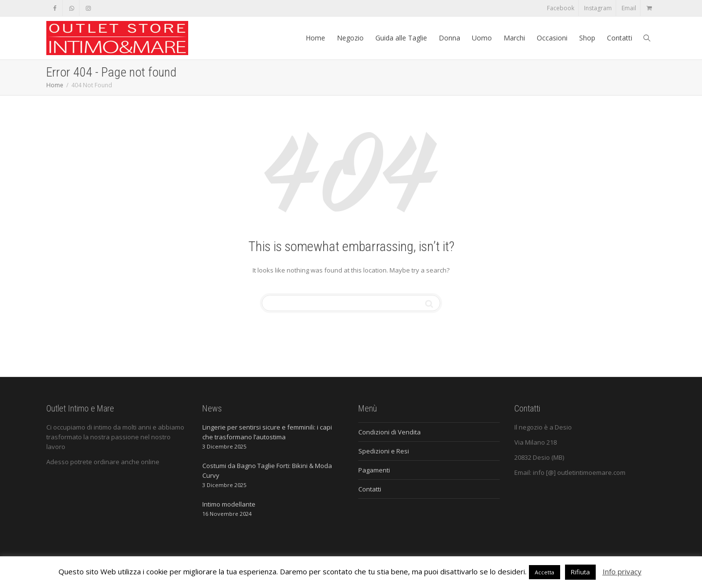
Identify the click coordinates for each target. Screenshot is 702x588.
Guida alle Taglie (401, 38)
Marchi (514, 38)
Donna (449, 38)
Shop (587, 38)
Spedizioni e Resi (384, 451)
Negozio (350, 38)
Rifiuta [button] (580, 572)
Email (629, 8)
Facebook (561, 8)
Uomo (482, 38)
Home (315, 38)
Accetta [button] (545, 572)
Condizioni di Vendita (390, 432)
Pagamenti (374, 470)
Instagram (598, 8)
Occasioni (552, 38)
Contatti (620, 38)
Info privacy (622, 571)
